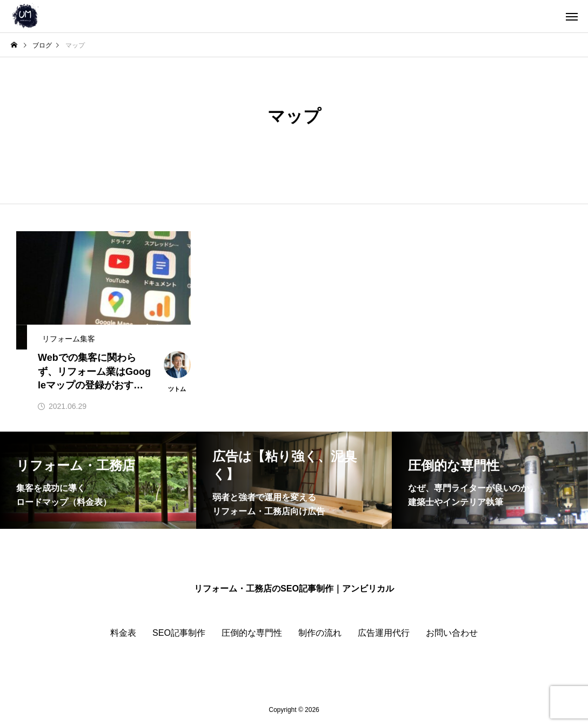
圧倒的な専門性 (252, 633)
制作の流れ (320, 633)
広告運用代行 (384, 633)
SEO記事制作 (179, 633)
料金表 (123, 633)
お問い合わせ (452, 633)
